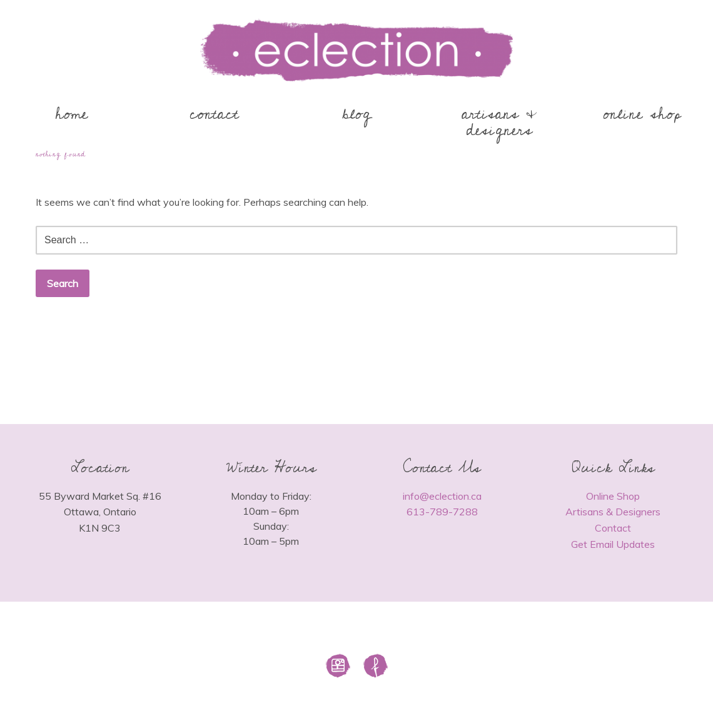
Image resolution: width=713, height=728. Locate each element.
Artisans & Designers (613, 512)
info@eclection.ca (442, 496)
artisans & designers (499, 122)
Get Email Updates (613, 544)
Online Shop (613, 496)
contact (214, 114)
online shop (642, 114)
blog (357, 114)
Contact (613, 528)
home (72, 114)
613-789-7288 (442, 512)
